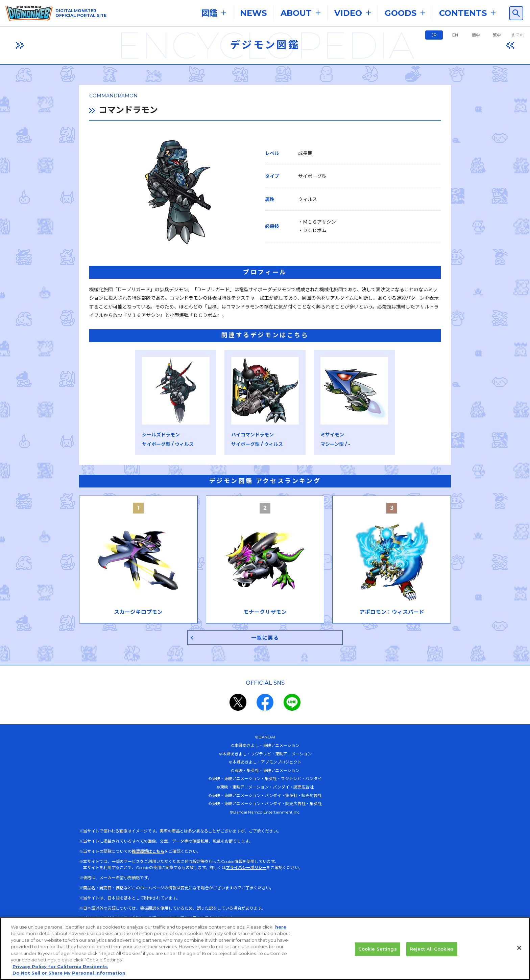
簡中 (476, 35)
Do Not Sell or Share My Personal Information (69, 973)
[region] (265, 949)
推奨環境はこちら (148, 852)
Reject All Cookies (432, 949)
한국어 (518, 35)
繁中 (497, 35)
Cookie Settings (378, 949)
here (281, 927)
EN (455, 35)
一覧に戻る (265, 638)
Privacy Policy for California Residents (60, 966)
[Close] (519, 948)
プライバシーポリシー (246, 868)
